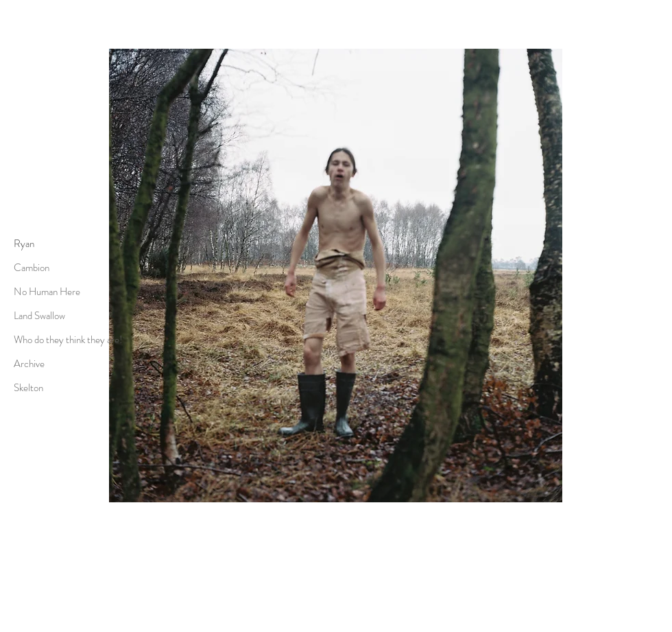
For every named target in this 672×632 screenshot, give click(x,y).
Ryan (24, 244)
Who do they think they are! (68, 340)
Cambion (32, 268)
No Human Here (47, 292)
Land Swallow (39, 316)
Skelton (28, 388)
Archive (29, 364)
